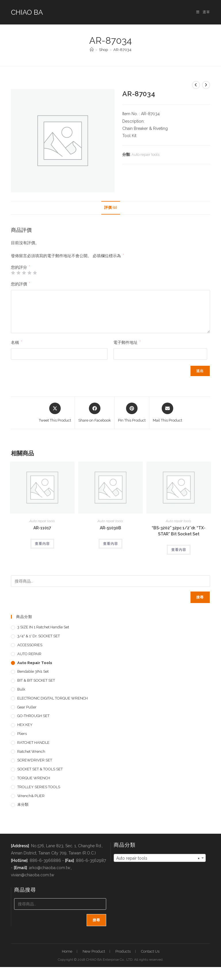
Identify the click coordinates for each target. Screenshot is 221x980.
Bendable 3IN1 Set (33, 671)
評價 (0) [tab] (111, 207)
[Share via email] (167, 413)
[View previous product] (196, 85)
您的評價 (20, 284)
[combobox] (160, 858)
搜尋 (200, 597)
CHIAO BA (27, 12)
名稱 (16, 342)
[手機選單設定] (203, 12)
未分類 (23, 804)
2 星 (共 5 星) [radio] (18, 273)
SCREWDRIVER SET (35, 760)
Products (123, 951)
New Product (94, 951)
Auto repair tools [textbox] (158, 858)
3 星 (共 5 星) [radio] (24, 273)
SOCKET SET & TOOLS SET (40, 769)
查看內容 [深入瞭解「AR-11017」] (42, 544)
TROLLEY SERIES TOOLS (39, 787)
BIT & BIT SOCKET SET (36, 680)
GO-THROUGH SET (33, 716)
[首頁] (92, 50)
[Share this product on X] (55, 413)
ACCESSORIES (30, 645)
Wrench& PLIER (31, 796)
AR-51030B (110, 528)
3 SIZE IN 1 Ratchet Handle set (43, 627)
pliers (22, 734)
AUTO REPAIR (29, 654)
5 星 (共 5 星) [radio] (35, 273)
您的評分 (20, 267)
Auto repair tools (145, 155)
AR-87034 (122, 50)
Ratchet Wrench (31, 751)
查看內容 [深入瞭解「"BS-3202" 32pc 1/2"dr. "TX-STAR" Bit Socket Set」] (179, 550)
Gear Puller (27, 707)
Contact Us (150, 951)
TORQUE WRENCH (34, 778)
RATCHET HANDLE (33, 743)
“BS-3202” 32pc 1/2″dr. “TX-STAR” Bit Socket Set (179, 531)
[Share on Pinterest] (132, 413)
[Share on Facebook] (95, 413)
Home (67, 951)
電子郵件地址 (127, 342)
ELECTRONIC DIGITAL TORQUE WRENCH (53, 698)
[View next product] (206, 85)
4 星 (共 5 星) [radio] (29, 273)
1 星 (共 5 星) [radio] (13, 273)
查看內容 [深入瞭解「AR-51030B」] (110, 544)
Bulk (21, 689)
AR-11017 (42, 528)
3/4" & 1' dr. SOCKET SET (39, 636)
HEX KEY (25, 725)
